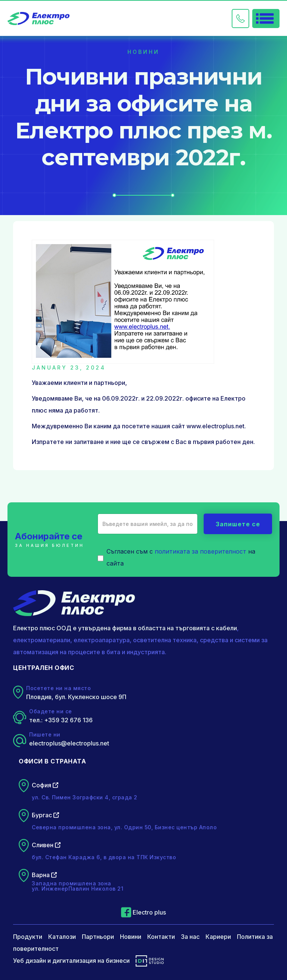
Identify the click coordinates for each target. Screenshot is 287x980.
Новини (131, 937)
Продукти (28, 937)
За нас (190, 937)
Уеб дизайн (30, 961)
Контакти (161, 937)
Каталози (62, 937)
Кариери (218, 937)
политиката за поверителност (200, 551)
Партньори (98, 937)
